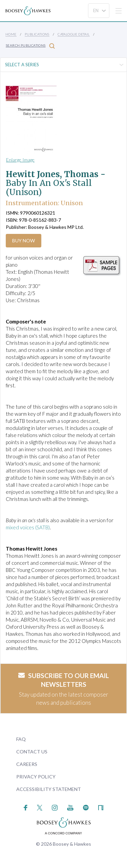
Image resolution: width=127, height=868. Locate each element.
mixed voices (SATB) (28, 527)
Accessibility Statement (49, 789)
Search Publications (30, 46)
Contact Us (32, 752)
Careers (27, 764)
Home (11, 34)
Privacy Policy (36, 777)
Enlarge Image (20, 160)
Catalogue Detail (73, 34)
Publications (37, 34)
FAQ (21, 739)
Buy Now (24, 240)
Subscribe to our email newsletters (64, 680)
